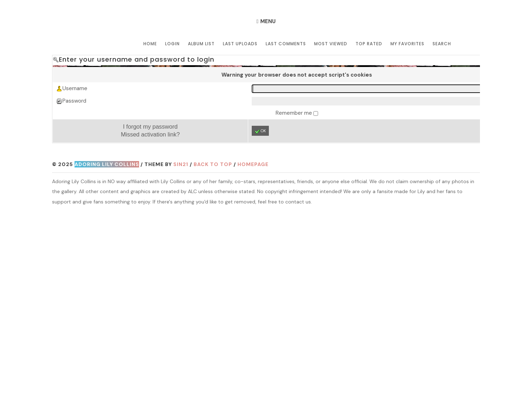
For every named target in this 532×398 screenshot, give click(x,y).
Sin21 (181, 164)
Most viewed (331, 44)
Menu (268, 21)
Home (150, 44)
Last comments (286, 44)
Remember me (295, 113)
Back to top (213, 164)
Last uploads (240, 44)
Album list (201, 44)
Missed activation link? (150, 134)
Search (442, 44)
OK (260, 131)
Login (172, 44)
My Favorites (407, 44)
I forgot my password (150, 126)
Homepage (253, 164)
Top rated (369, 44)
